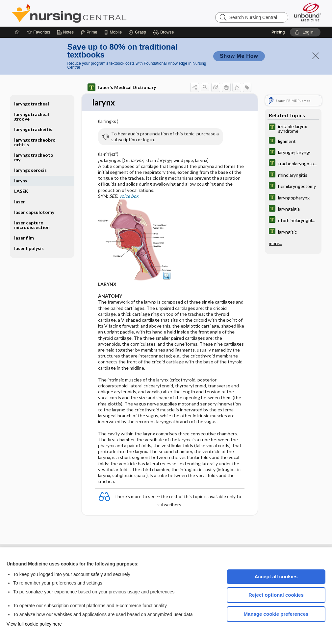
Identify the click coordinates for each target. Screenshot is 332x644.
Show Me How (239, 56)
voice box (129, 196)
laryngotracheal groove (32, 116)
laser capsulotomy (34, 212)
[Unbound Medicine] (308, 12)
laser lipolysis (29, 248)
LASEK (21, 191)
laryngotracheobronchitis (35, 142)
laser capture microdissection (32, 225)
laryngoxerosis (30, 170)
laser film (24, 238)
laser (20, 202)
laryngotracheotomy (34, 157)
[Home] (17, 32)
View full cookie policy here (34, 624)
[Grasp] (137, 32)
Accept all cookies (276, 576)
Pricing (278, 32)
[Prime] (89, 32)
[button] (164, 32)
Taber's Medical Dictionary (122, 87)
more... (275, 243)
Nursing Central (94, 13)
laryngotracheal (32, 104)
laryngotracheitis (33, 129)
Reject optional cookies (276, 595)
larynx (21, 181)
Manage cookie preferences (276, 614)
